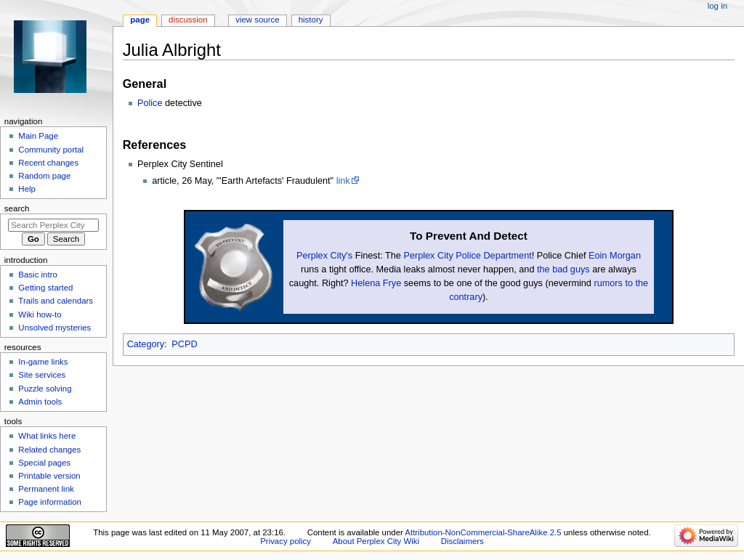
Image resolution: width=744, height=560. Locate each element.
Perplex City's (324, 256)
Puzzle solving (45, 389)
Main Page (38, 136)
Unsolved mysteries (54, 328)
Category (146, 344)
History (311, 20)
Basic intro (37, 275)
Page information (50, 502)
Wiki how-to (40, 315)
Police (150, 103)
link (343, 181)
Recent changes (48, 163)
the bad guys (563, 269)
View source (257, 20)
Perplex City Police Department (467, 256)
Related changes (49, 450)
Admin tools (40, 402)
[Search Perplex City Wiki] (53, 225)
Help (27, 189)
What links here (47, 436)
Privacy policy (286, 541)
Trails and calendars (56, 301)
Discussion (188, 20)
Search (17, 208)
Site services (42, 375)
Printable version (49, 476)
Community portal (51, 150)
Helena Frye (376, 283)
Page (140, 20)
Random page (44, 176)
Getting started (45, 288)
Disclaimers (462, 541)
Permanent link (46, 489)
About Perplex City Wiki (376, 541)
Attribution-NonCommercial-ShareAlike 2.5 (484, 532)
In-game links (43, 362)
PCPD (184, 344)
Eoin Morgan (615, 256)
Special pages (44, 463)
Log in (717, 6)
